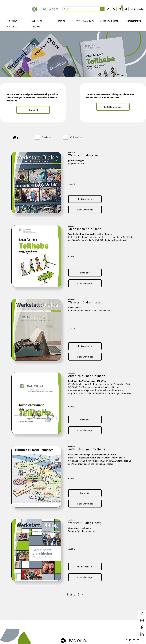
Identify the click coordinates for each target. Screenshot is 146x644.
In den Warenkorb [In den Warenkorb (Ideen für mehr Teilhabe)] (85, 283)
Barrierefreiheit (80, 642)
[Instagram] (132, 639)
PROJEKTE (61, 21)
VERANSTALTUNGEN (109, 21)
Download (33, 110)
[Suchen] (102, 9)
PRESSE (37, 26)
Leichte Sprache (137, 9)
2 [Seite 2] (67, 594)
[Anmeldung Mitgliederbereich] (126, 9)
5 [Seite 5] (78, 594)
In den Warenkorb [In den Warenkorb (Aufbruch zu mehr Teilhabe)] (85, 430)
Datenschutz (56, 642)
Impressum (41, 642)
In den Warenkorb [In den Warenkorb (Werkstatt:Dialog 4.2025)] (85, 210)
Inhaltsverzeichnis (85, 199)
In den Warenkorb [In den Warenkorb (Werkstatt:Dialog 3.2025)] (85, 357)
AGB (67, 642)
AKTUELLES (37, 21)
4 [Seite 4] (75, 594)
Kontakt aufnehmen (113, 107)
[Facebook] (127, 639)
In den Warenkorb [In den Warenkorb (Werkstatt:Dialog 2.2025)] (85, 577)
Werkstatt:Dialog (77, 137)
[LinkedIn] (138, 639)
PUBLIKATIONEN (134, 21)
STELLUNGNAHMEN (85, 21)
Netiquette (107, 642)
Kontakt (94, 642)
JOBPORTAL (12, 26)
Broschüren (47, 137)
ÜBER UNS (12, 21)
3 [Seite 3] (71, 594)
